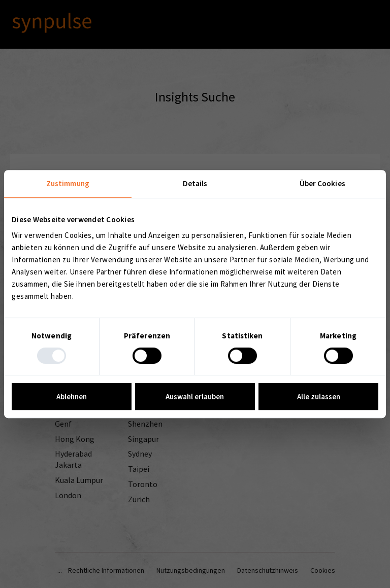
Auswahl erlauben (195, 396)
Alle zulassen (319, 396)
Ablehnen (72, 396)
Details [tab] (195, 183)
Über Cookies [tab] (322, 183)
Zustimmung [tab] (68, 183)
